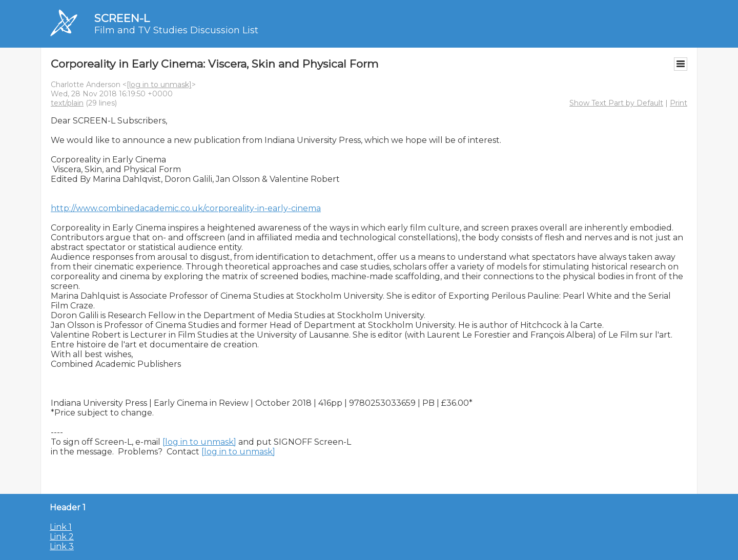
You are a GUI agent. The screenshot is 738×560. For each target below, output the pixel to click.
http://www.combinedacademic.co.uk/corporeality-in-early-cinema (186, 208)
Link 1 (61, 527)
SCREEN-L (122, 18)
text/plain (67, 103)
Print (679, 103)
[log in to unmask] (159, 85)
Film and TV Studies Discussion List (176, 30)
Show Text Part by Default (616, 103)
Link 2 (62, 537)
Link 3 (62, 546)
